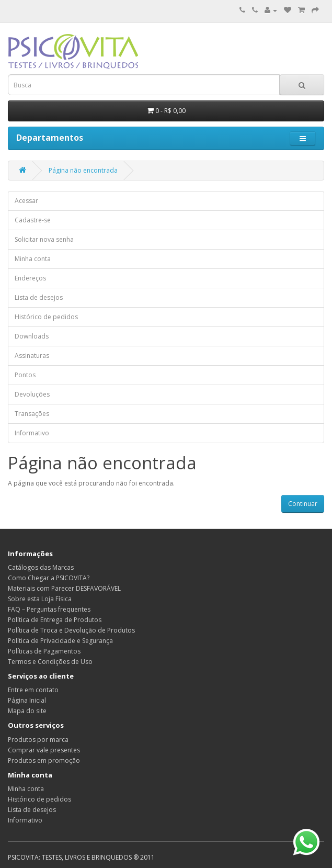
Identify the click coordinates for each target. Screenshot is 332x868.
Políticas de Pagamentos (44, 651)
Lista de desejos (39, 297)
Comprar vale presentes (44, 750)
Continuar (303, 504)
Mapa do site (27, 711)
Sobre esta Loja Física (40, 599)
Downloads (32, 336)
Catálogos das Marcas (41, 567)
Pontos (25, 375)
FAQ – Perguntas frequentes (49, 609)
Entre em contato (33, 690)
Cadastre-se (33, 220)
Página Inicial (27, 700)
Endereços (30, 278)
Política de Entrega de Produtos (55, 620)
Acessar (26, 201)
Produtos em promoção (44, 760)
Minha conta (33, 259)
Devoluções (32, 394)
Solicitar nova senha (44, 239)
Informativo (32, 433)
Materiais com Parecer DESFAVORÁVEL (64, 588)
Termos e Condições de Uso (50, 662)
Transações (32, 414)
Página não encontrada (83, 170)
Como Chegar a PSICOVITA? (49, 578)
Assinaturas (32, 356)
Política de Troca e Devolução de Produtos (71, 630)
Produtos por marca (38, 740)
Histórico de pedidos (46, 317)
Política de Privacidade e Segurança (60, 641)
